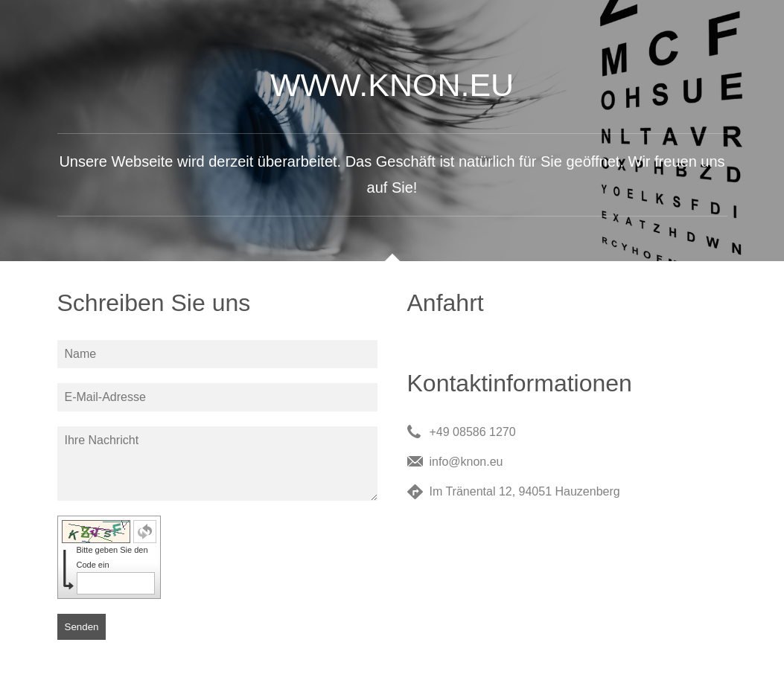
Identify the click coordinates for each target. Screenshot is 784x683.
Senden (82, 627)
